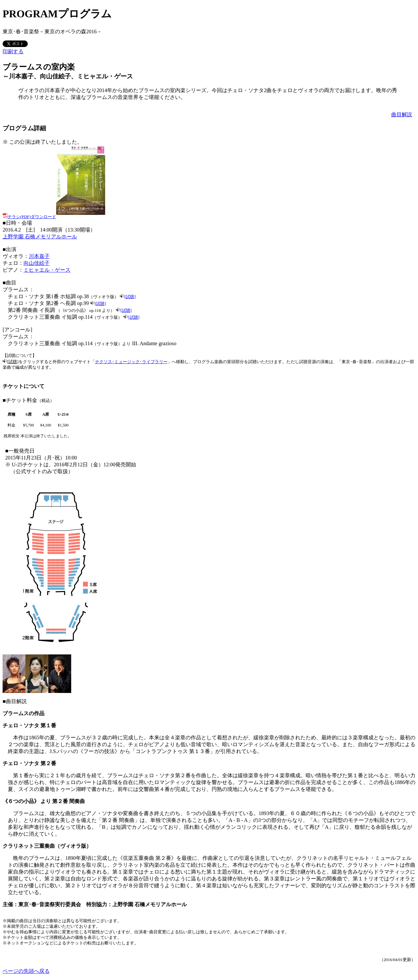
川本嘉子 (39, 256)
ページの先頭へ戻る (26, 971)
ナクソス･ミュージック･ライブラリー (131, 362)
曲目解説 (402, 114)
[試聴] (130, 297)
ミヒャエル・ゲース (47, 270)
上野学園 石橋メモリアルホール (40, 237)
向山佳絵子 (37, 263)
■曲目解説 (15, 701)
